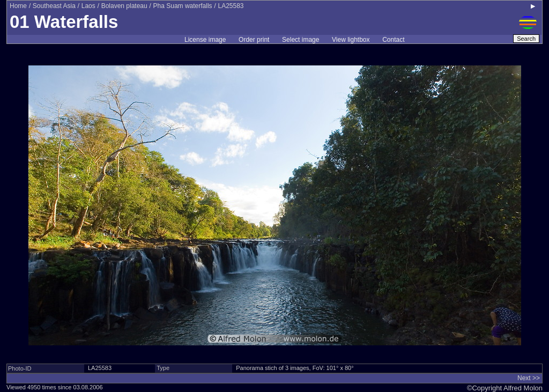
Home (18, 6)
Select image (301, 40)
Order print (254, 40)
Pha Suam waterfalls (183, 6)
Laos (88, 6)
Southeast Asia (54, 6)
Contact (393, 40)
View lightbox (351, 40)
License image (205, 40)
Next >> (529, 378)
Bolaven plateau (124, 6)
